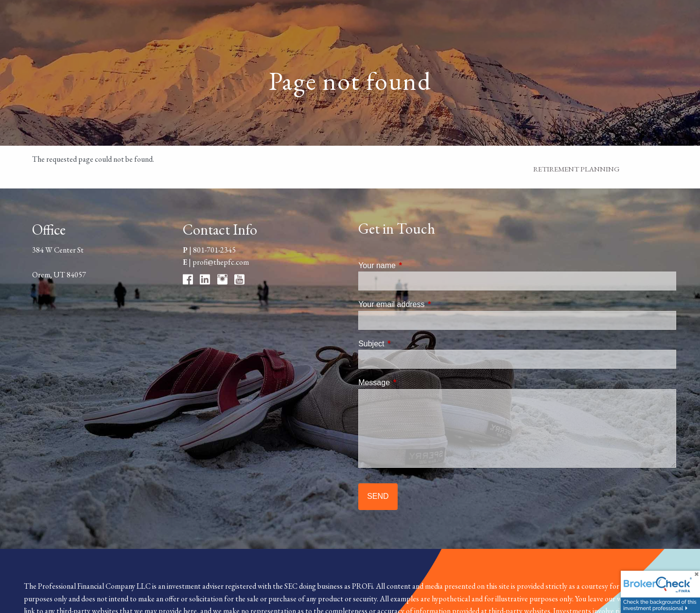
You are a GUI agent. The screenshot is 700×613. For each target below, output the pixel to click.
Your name (414, 265)
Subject (408, 344)
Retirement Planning (577, 169)
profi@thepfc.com (221, 262)
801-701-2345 (214, 250)
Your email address (428, 304)
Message (411, 383)
